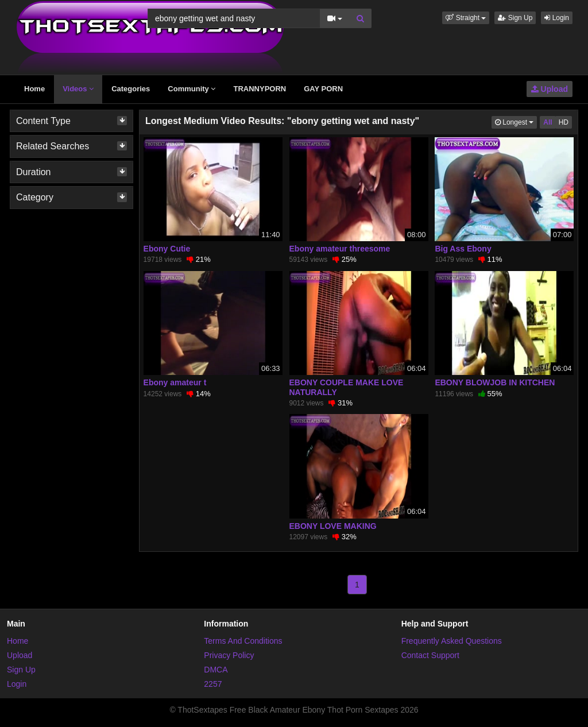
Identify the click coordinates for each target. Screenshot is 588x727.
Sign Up (515, 18)
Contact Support (430, 655)
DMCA (216, 670)
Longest (516, 121)
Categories (131, 89)
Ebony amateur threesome (340, 249)
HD (564, 122)
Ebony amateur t (175, 382)
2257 (213, 684)
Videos (78, 89)
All (548, 122)
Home (34, 89)
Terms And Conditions (243, 641)
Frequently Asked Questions (452, 641)
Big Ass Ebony (463, 249)
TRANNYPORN (260, 89)
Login (557, 18)
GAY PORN (323, 89)
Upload (550, 89)
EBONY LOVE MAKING (333, 526)
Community (192, 89)
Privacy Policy (229, 655)
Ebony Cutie (167, 249)
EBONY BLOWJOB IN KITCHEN (495, 382)
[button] (466, 18)
